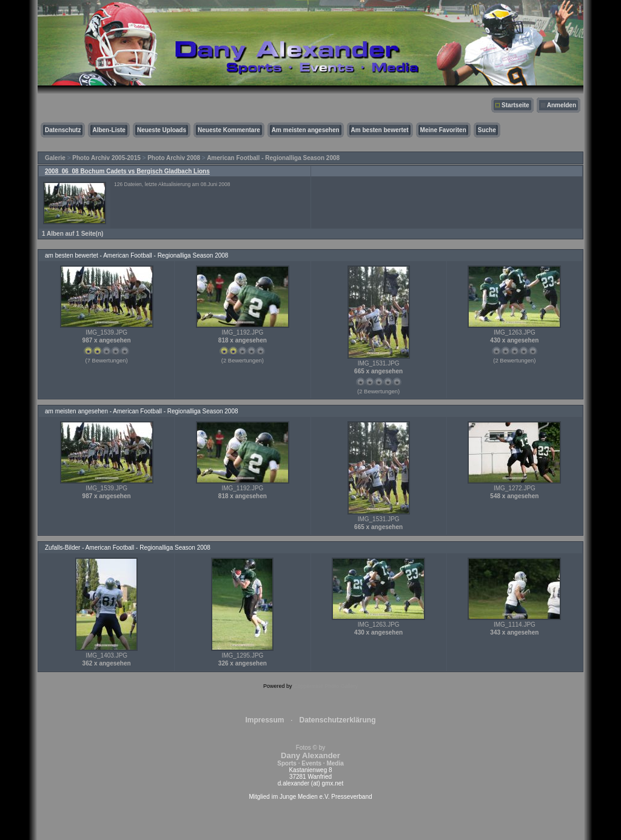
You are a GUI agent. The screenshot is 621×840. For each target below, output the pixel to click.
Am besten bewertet (380, 130)
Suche (487, 130)
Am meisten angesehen (306, 130)
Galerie (55, 158)
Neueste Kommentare (229, 130)
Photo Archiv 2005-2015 (106, 158)
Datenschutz (63, 130)
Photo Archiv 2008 (174, 158)
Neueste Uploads (162, 130)
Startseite (515, 105)
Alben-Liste (109, 130)
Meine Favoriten (443, 130)
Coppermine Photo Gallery (326, 686)
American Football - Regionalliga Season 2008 (273, 158)
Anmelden (562, 105)
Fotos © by (310, 755)
